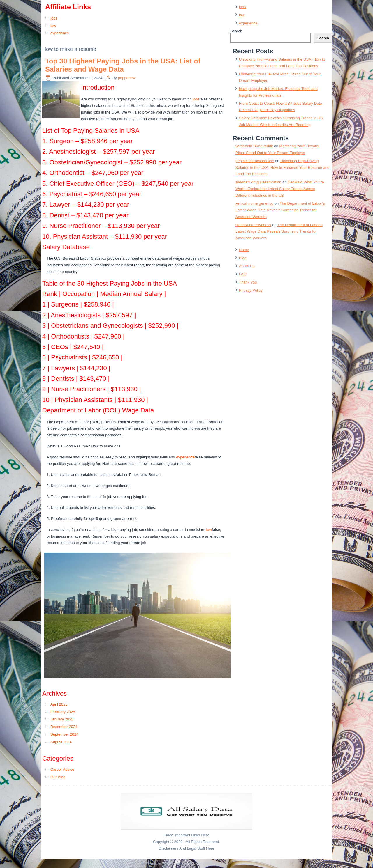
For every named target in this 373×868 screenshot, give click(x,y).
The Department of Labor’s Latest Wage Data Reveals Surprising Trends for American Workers (280, 210)
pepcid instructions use (255, 161)
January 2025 (62, 719)
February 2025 (63, 712)
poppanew (127, 78)
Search (236, 31)
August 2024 (61, 742)
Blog (243, 258)
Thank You (248, 282)
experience (60, 33)
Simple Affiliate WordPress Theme (205, 863)
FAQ (243, 274)
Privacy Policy (251, 290)
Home (244, 250)
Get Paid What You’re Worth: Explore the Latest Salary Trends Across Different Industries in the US (280, 189)
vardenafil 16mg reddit (254, 146)
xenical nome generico (254, 203)
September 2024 (64, 734)
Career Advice (62, 769)
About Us (247, 266)
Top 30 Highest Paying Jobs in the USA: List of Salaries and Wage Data (123, 65)
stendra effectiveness (253, 225)
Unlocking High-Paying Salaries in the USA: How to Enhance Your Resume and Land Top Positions (282, 168)
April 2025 (59, 704)
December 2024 (64, 727)
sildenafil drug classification (258, 182)
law (53, 26)
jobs (54, 18)
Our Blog (58, 777)
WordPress (169, 863)
